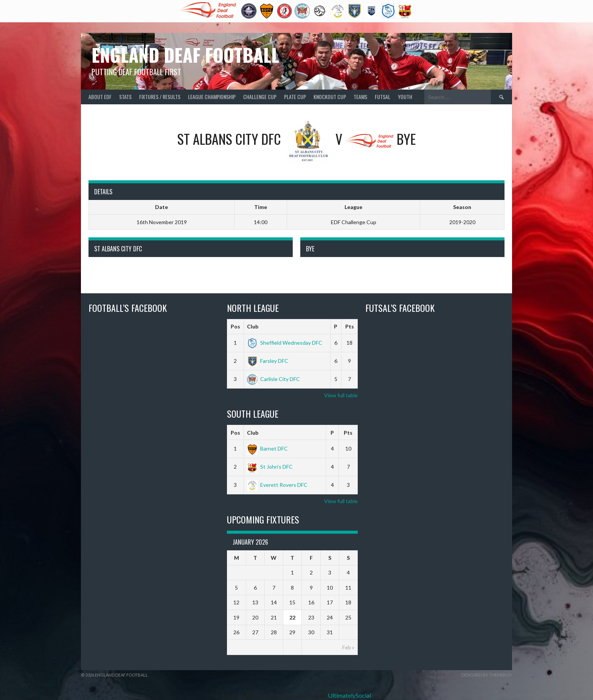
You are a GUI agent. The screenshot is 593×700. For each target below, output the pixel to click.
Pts (350, 326)
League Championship (212, 97)
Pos (235, 326)
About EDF (100, 97)
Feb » (348, 647)
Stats (125, 97)
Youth (405, 97)
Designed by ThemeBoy (487, 675)
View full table (341, 395)
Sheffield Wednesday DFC (285, 343)
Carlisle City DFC (273, 379)
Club (253, 326)
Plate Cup (295, 97)
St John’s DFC (270, 467)
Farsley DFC (268, 361)
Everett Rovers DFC (277, 485)
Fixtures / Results (160, 97)
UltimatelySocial (349, 695)
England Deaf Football (185, 55)
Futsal (383, 97)
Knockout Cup (330, 97)
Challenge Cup (260, 97)
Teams (360, 97)
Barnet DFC (267, 448)
